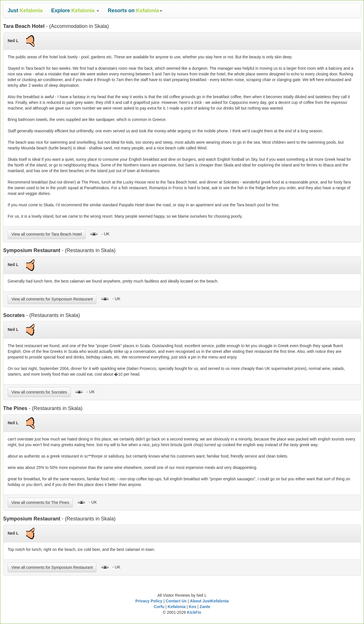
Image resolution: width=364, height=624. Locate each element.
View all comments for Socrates (39, 392)
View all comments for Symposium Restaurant (52, 299)
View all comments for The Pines (40, 503)
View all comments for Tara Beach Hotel (47, 234)
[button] (75, 11)
